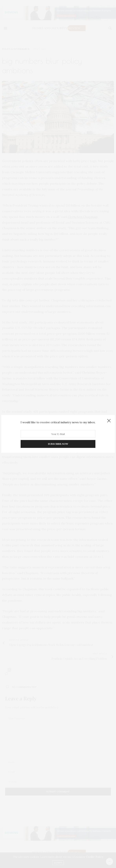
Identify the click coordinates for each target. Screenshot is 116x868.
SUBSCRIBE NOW (58, 444)
